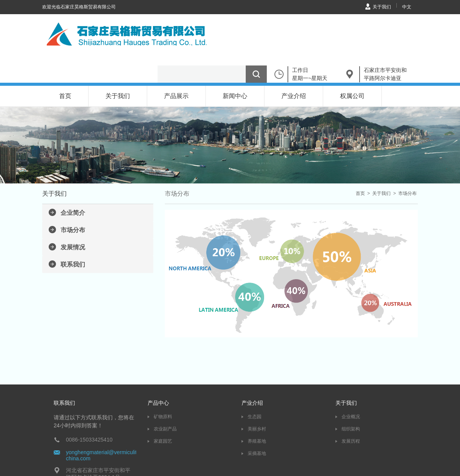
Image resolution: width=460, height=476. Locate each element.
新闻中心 (235, 96)
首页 (65, 96)
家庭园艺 (163, 441)
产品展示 (176, 96)
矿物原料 (163, 417)
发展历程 (351, 441)
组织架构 (351, 429)
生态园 (255, 417)
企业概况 (351, 417)
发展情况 (73, 247)
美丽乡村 (257, 429)
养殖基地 (257, 441)
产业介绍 (294, 96)
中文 (407, 7)
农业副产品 (165, 429)
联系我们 (73, 264)
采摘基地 (257, 453)
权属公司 (352, 96)
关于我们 (382, 7)
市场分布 (73, 230)
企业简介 (73, 213)
